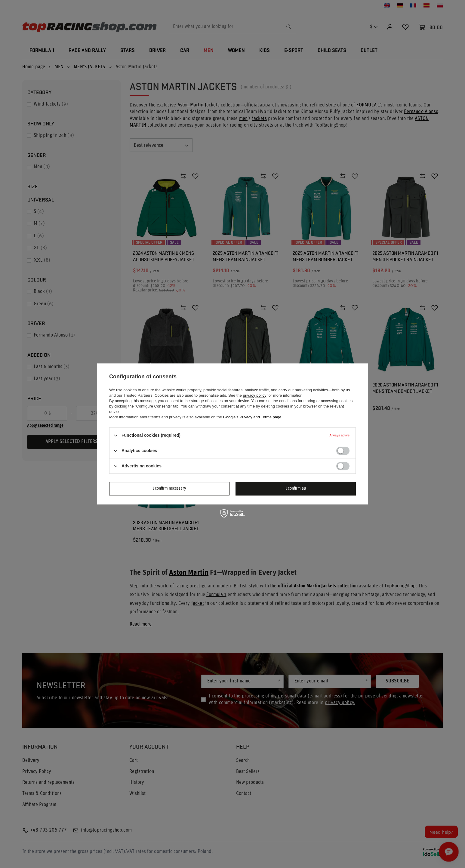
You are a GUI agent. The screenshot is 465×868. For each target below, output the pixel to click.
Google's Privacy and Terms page (252, 417)
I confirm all (296, 489)
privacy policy (254, 395)
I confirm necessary (169, 489)
